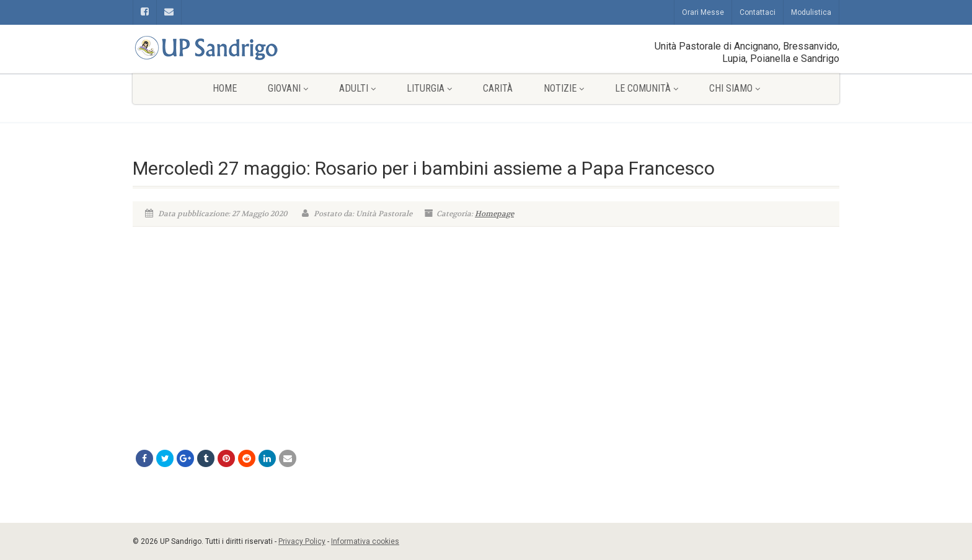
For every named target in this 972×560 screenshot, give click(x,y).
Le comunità (647, 88)
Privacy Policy (302, 541)
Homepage (494, 214)
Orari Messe (703, 12)
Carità (498, 88)
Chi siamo (735, 88)
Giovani (288, 88)
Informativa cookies (365, 541)
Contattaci (758, 12)
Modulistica (811, 12)
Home (225, 88)
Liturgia (429, 88)
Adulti (357, 88)
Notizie (564, 88)
